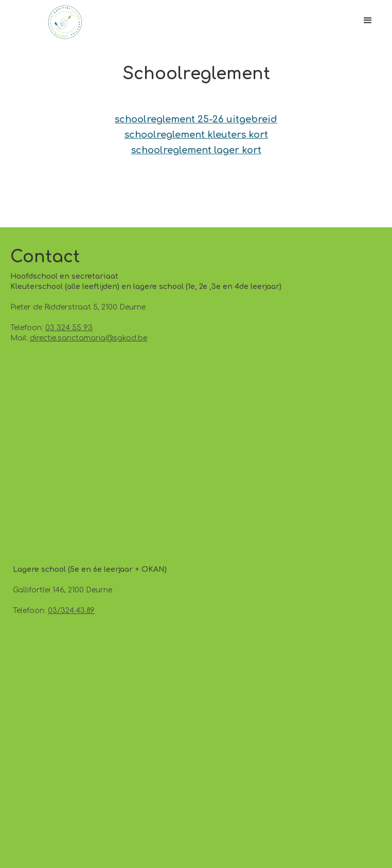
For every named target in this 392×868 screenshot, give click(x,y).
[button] (368, 21)
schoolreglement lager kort (196, 150)
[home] (63, 22)
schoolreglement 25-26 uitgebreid (196, 119)
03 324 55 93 (69, 328)
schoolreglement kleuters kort (196, 135)
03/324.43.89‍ (71, 611)
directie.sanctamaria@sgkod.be (88, 338)
